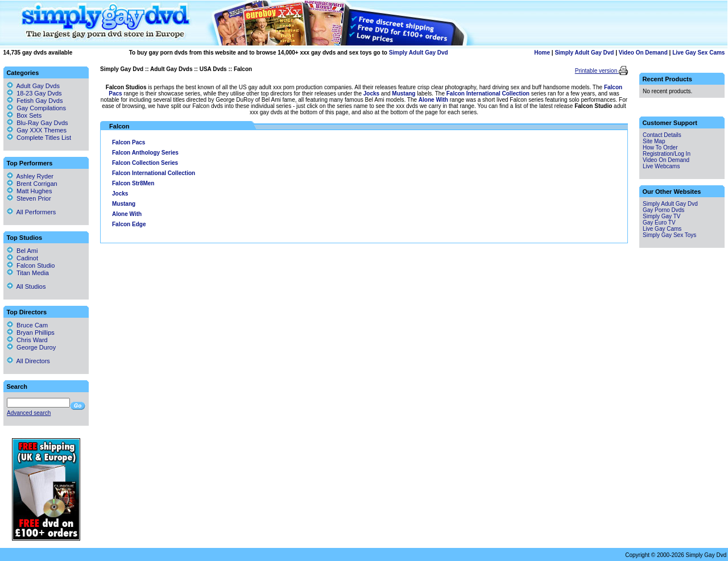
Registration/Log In (667, 154)
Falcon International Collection (488, 93)
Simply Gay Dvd (122, 69)
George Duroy (31, 347)
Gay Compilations (41, 108)
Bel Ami (22, 251)
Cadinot (22, 258)
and (386, 93)
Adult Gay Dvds (171, 69)
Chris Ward (27, 340)
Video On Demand (643, 53)
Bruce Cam (27, 325)
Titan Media (28, 273)
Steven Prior (29, 198)
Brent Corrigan (32, 184)
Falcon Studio (31, 265)
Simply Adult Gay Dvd (419, 53)
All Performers (31, 212)
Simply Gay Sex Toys (669, 235)
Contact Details (662, 135)
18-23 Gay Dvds (39, 93)
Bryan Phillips (31, 333)
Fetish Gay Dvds (40, 101)
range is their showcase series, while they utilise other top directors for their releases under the (243, 93)
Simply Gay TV (662, 216)
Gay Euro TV (659, 223)
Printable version (597, 71)
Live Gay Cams (662, 229)
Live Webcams (661, 166)
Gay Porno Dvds (663, 210)
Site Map (654, 141)
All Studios (26, 286)
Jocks (371, 93)
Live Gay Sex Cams (698, 53)
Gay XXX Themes (42, 130)
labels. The (431, 93)
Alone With (433, 100)
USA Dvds (213, 69)
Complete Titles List (39, 138)
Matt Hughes (29, 191)
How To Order (660, 147)
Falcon (243, 69)
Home (542, 53)
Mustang (404, 93)
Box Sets (29, 115)
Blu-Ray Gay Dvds (42, 123)
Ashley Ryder (30, 176)
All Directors (28, 361)
